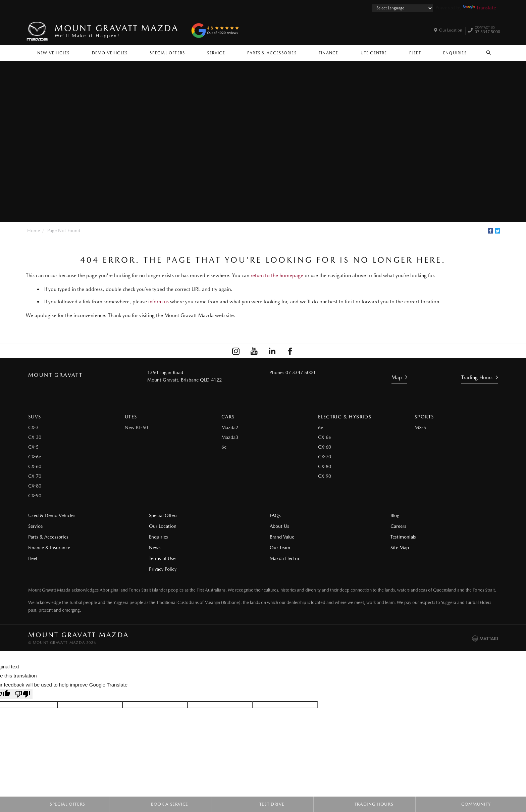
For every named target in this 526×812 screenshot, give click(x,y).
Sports (424, 417)
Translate (480, 8)
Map (397, 377)
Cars (228, 417)
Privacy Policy (163, 569)
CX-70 (35, 476)
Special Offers (167, 53)
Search (485, 53)
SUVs (35, 417)
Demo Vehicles (110, 53)
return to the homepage (277, 275)
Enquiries (455, 53)
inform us (159, 302)
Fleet (415, 53)
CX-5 (33, 447)
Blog (395, 515)
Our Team (280, 548)
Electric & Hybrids (345, 417)
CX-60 (35, 466)
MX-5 (420, 427)
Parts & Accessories (272, 53)
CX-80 (35, 486)
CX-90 (35, 496)
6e (224, 447)
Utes (131, 417)
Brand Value (282, 537)
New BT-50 (136, 427)
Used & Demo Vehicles (52, 515)
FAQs (275, 515)
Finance (328, 53)
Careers (398, 526)
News (155, 548)
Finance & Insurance (49, 548)
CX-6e (35, 457)
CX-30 (35, 437)
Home (34, 231)
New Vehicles (53, 53)
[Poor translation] (22, 694)
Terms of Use (162, 558)
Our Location (451, 30)
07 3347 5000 (487, 31)
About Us (279, 526)
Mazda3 (230, 437)
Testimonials (403, 537)
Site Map (400, 548)
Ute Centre (374, 53)
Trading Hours (477, 377)
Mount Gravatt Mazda (116, 31)
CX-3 (33, 427)
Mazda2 (230, 427)
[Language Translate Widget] (402, 8)
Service (216, 53)
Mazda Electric (285, 558)
